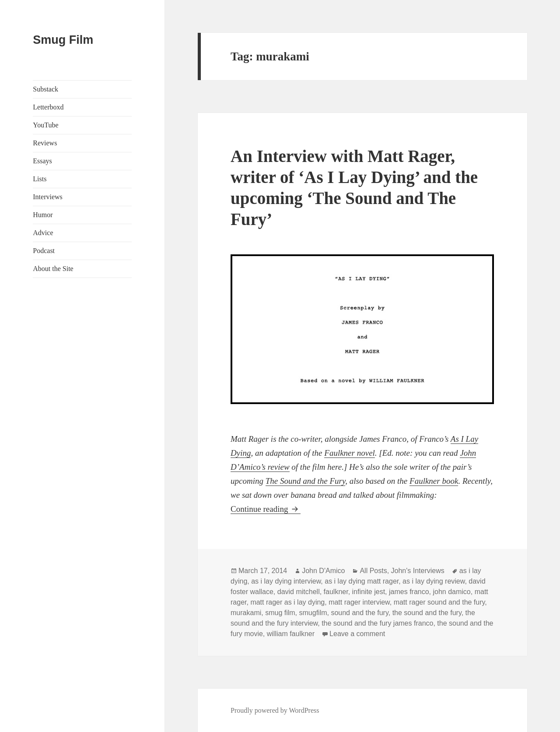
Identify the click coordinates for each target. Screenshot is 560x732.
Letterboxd (48, 107)
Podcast (44, 251)
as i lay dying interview (286, 581)
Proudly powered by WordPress (275, 710)
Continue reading (266, 509)
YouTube (45, 125)
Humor (43, 215)
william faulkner (291, 634)
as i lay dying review (434, 581)
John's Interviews (418, 571)
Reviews (45, 143)
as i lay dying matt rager (362, 581)
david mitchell (299, 592)
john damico (451, 592)
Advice (43, 233)
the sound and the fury (427, 613)
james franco (409, 592)
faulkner (336, 592)
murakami (246, 613)
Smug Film (63, 40)
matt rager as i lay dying (287, 602)
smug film (280, 613)
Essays (42, 161)
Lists (40, 179)
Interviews (48, 197)
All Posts (373, 571)
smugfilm (313, 613)
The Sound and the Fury (306, 481)
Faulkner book (434, 481)
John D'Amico (323, 571)
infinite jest (369, 592)
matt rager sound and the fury (439, 602)
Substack (45, 89)
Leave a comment (357, 634)
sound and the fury (359, 613)
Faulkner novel (350, 453)
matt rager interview (359, 602)
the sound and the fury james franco (377, 623)
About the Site (53, 269)
